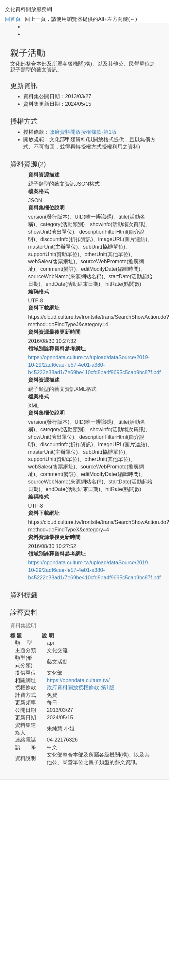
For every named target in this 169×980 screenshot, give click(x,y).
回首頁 (13, 19)
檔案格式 (39, 191)
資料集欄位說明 (46, 208)
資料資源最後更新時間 (54, 332)
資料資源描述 (44, 175)
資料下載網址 (44, 308)
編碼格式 (39, 291)
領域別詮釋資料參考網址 (57, 349)
